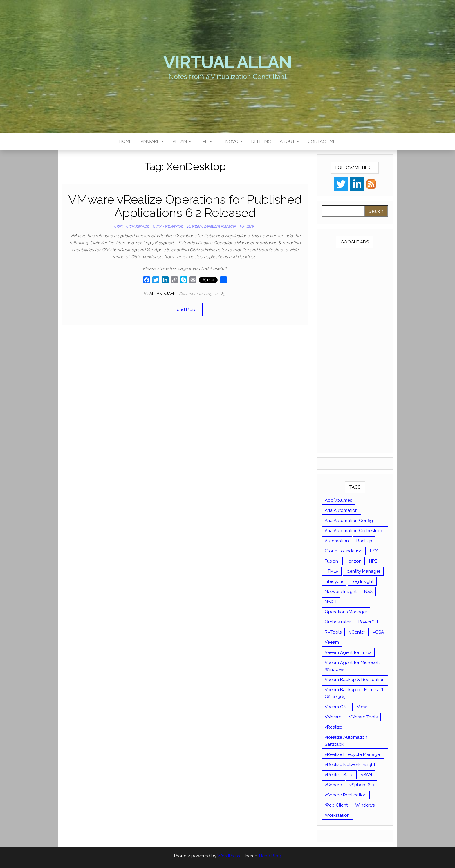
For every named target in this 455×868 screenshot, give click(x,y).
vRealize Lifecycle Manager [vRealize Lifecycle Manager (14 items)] (353, 754)
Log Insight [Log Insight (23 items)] (362, 581)
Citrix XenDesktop (168, 226)
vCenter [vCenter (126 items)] (357, 632)
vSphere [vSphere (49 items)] (333, 785)
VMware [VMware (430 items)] (333, 717)
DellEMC (261, 141)
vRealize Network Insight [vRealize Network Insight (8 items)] (350, 765)
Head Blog (270, 856)
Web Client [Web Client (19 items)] (336, 805)
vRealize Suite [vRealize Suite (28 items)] (339, 775)
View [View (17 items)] (362, 707)
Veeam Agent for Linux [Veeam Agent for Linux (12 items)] (348, 652)
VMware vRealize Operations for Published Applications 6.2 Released (185, 206)
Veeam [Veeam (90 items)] (332, 642)
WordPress (229, 856)
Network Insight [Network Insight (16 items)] (341, 592)
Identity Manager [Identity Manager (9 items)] (363, 571)
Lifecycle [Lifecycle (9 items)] (334, 581)
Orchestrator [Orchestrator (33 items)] (338, 622)
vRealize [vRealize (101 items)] (333, 727)
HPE (206, 141)
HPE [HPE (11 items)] (373, 561)
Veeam (182, 141)
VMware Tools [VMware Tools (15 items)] (363, 717)
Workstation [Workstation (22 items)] (337, 815)
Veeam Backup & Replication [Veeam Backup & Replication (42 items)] (355, 680)
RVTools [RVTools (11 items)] (333, 632)
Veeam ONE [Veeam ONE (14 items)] (337, 707)
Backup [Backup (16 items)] (364, 541)
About (289, 141)
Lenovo (232, 141)
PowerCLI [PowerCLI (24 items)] (368, 622)
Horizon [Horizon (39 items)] (354, 561)
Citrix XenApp (138, 226)
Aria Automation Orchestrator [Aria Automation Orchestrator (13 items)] (355, 531)
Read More (185, 310)
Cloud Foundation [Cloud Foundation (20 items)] (344, 551)
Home (126, 141)
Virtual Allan (227, 62)
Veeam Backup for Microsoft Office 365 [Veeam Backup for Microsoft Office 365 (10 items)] (354, 693)
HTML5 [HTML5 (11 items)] (332, 571)
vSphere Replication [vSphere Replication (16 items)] (346, 795)
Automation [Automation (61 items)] (337, 541)
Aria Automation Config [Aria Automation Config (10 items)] (349, 521)
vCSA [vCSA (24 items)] (378, 632)
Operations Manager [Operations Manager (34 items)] (346, 612)
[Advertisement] (355, 352)
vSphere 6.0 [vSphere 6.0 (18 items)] (362, 785)
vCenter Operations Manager (211, 226)
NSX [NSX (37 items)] (368, 592)
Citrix (118, 226)
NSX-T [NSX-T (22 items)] (331, 602)
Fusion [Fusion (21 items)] (331, 561)
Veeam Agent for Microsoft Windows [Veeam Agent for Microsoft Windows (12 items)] (352, 666)
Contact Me (322, 141)
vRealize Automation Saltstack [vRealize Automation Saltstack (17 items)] (346, 741)
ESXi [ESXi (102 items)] (374, 551)
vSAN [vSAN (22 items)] (366, 775)
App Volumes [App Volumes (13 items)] (338, 500)
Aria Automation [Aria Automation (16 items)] (341, 510)
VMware (152, 141)
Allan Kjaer (163, 294)
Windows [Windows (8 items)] (365, 805)
